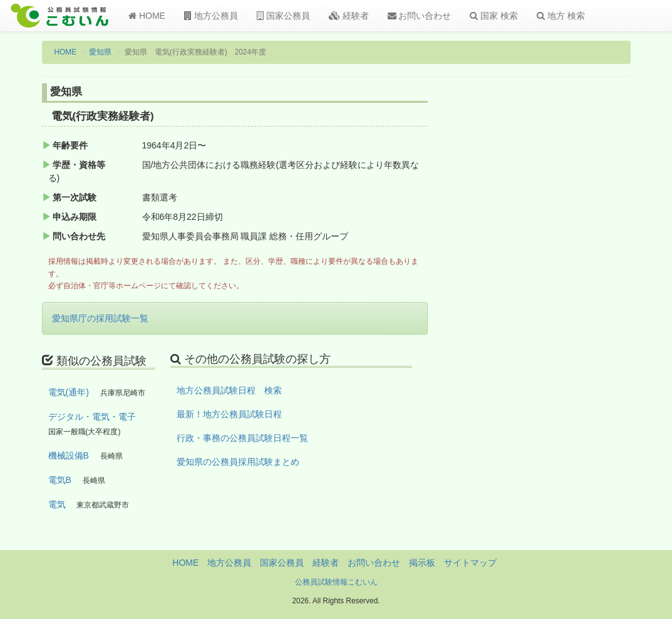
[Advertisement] (564, 290)
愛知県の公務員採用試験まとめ (238, 462)
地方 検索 (561, 16)
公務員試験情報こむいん (336, 582)
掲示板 (422, 563)
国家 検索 (494, 16)
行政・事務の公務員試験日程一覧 (242, 438)
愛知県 (100, 52)
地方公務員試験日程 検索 (229, 390)
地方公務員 (211, 16)
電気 (57, 504)
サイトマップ (470, 563)
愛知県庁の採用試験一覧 (100, 318)
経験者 (349, 16)
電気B (60, 480)
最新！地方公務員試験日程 (229, 414)
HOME (147, 16)
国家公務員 (283, 16)
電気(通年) (69, 392)
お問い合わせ (420, 16)
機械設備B (69, 455)
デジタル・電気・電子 (92, 417)
